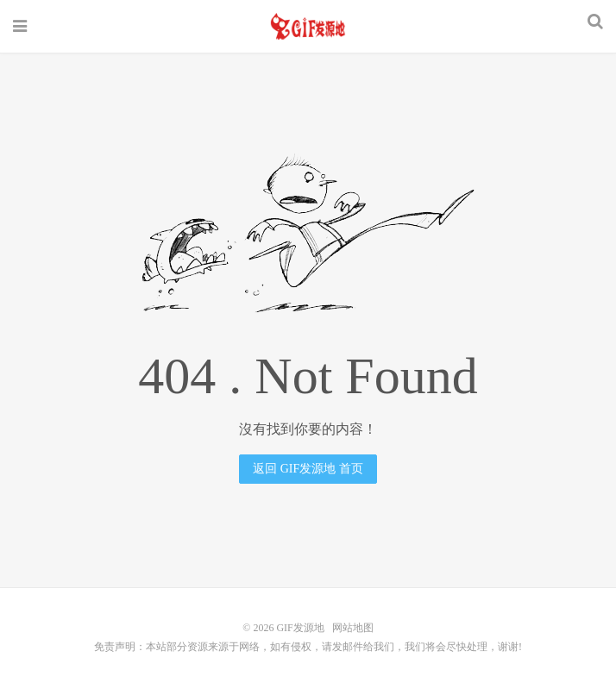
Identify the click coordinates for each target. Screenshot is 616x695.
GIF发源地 (308, 27)
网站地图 (353, 628)
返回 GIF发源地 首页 (308, 469)
